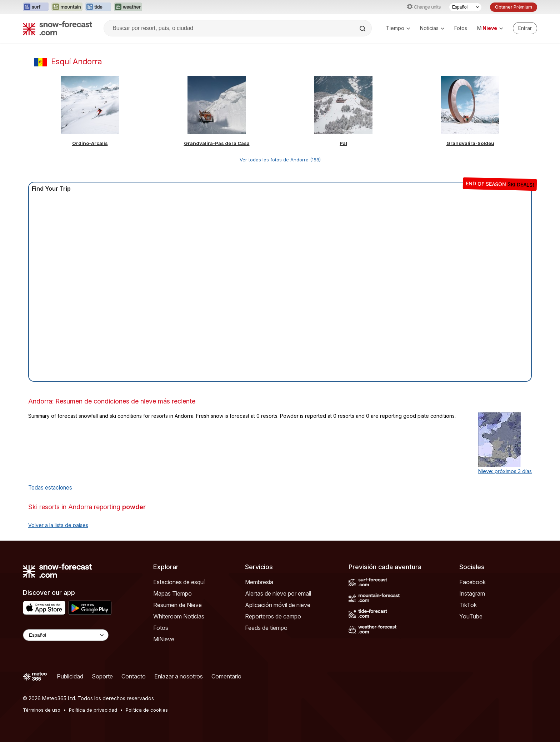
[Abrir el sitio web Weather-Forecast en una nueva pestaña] (128, 7)
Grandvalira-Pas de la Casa (217, 143)
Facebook (472, 582)
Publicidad (70, 676)
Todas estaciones (50, 488)
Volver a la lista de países (58, 525)
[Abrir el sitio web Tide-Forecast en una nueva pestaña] (98, 7)
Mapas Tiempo (172, 593)
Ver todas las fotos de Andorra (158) (280, 160)
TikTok (468, 605)
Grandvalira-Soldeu (470, 143)
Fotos (461, 28)
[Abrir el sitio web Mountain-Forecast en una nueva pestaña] (67, 7)
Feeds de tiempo (266, 628)
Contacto (134, 676)
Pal (343, 143)
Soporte (102, 676)
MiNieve (164, 639)
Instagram (472, 593)
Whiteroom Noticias (179, 616)
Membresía (259, 582)
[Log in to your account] (525, 28)
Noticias (432, 28)
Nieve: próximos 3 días (505, 471)
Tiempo (398, 28)
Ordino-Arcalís (90, 143)
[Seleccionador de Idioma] (465, 7)
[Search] (363, 29)
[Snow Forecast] (57, 28)
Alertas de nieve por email (278, 593)
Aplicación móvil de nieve (278, 605)
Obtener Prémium (514, 7)
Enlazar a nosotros (179, 676)
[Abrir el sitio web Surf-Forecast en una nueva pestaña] (36, 7)
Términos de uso (42, 710)
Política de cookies (147, 710)
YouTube (471, 616)
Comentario (226, 676)
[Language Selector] (66, 635)
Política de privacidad (93, 710)
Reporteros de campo (273, 616)
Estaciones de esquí (179, 582)
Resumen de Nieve (177, 605)
